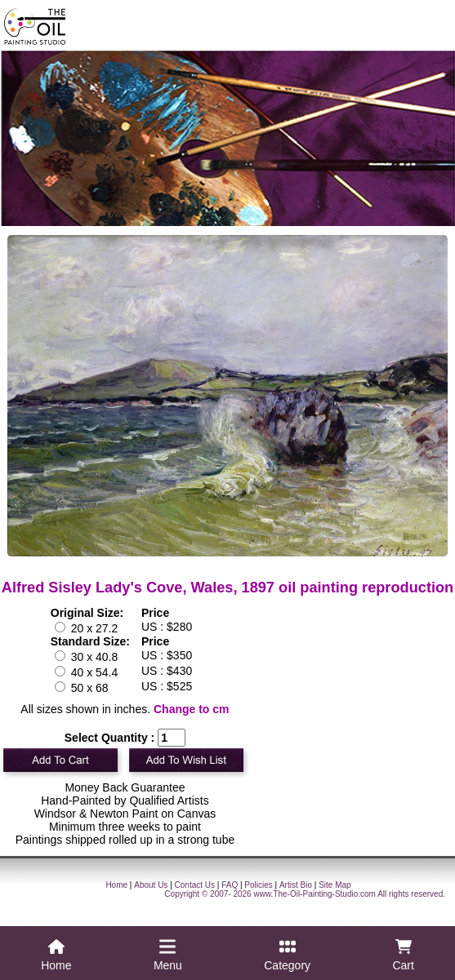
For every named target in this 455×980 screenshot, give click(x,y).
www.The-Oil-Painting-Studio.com (314, 894)
